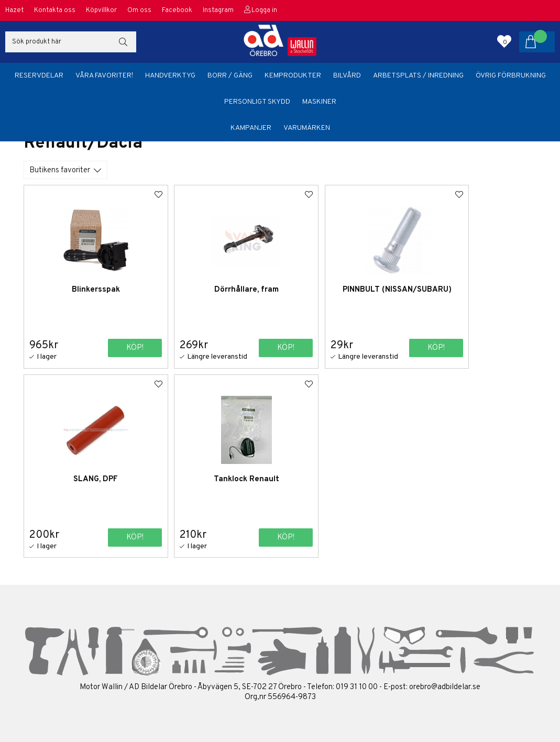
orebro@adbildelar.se (445, 686)
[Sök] (71, 42)
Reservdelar (39, 76)
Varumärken (307, 128)
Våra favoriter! (104, 76)
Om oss (139, 10)
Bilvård (347, 76)
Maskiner (319, 102)
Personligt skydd (257, 102)
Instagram (218, 10)
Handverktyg (170, 76)
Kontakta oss (55, 10)
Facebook (177, 10)
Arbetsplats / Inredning (418, 76)
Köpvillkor (101, 10)
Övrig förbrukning (511, 76)
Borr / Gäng (230, 76)
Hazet (14, 10)
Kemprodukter (293, 76)
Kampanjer (251, 128)
